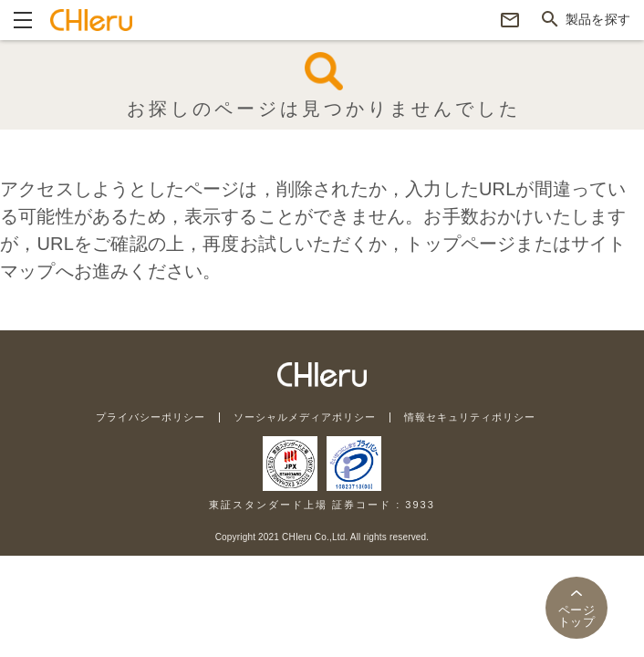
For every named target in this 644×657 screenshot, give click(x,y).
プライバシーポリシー (151, 417)
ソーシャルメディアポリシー (305, 417)
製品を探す (598, 19)
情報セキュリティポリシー (470, 417)
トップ (576, 616)
